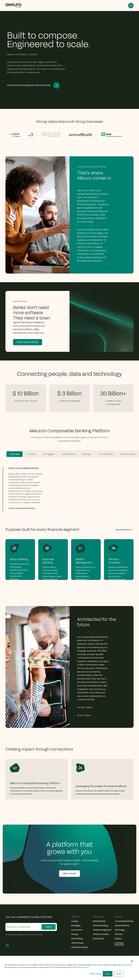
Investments (77, 930)
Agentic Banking (122, 926)
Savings (75, 934)
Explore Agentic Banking (28, 342)
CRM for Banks (77, 943)
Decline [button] (119, 974)
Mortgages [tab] (49, 454)
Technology (120, 930)
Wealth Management (102, 930)
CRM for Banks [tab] (128, 454)
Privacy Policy (83, 967)
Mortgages (76, 926)
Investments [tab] (69, 454)
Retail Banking (99, 921)
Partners (119, 934)
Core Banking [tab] (106, 454)
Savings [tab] (87, 454)
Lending (75, 921)
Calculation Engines (80, 947)
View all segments (124, 530)
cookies (129, 965)
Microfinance (99, 939)
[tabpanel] (69, 484)
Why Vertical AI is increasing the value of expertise (33, 85)
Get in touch (69, 873)
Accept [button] (108, 974)
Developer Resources (119, 944)
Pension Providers (101, 934)
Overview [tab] (15, 454)
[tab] (24, 489)
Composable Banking (124, 921)
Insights (118, 939)
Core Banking (77, 939)
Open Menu (131, 6)
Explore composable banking (22, 508)
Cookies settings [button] (95, 974)
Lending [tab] (31, 454)
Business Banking (101, 926)
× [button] (132, 961)
